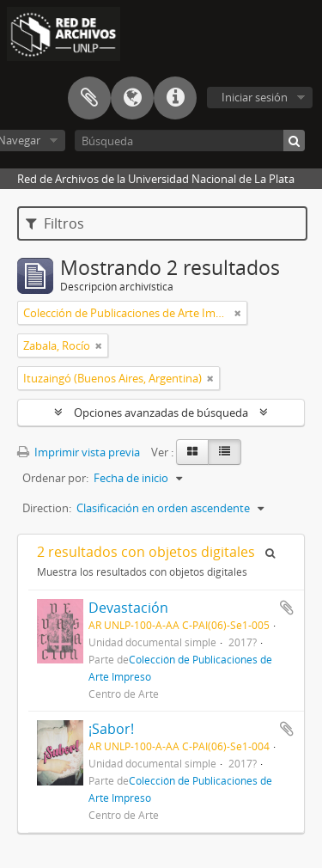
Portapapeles (89, 98)
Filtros (55, 223)
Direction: (47, 508)
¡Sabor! (111, 729)
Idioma (132, 98)
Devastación (128, 608)
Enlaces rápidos (175, 98)
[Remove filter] (238, 313)
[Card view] (192, 452)
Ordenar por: (55, 478)
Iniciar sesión (255, 97)
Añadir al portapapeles (287, 608)
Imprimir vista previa (79, 452)
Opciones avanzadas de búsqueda (161, 413)
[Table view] (225, 452)
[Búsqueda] (190, 141)
